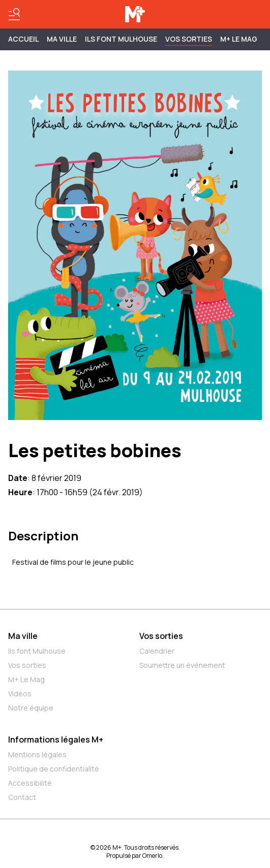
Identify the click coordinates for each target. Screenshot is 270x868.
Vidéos (20, 694)
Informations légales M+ (56, 740)
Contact (22, 797)
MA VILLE (62, 39)
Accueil (23, 39)
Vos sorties (189, 39)
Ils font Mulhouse (37, 651)
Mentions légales (37, 754)
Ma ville (23, 636)
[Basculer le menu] (14, 14)
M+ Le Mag (239, 39)
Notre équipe (31, 708)
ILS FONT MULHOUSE (121, 39)
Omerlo (152, 856)
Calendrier (157, 651)
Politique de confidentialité (54, 769)
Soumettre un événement (182, 665)
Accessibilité (30, 783)
